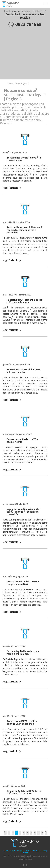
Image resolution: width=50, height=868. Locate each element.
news (27, 850)
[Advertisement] (25, 54)
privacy (44, 850)
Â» (46, 833)
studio (13, 850)
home (5, 850)
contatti (35, 850)
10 (42, 833)
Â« (5, 833)
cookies (25, 852)
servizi (20, 850)
